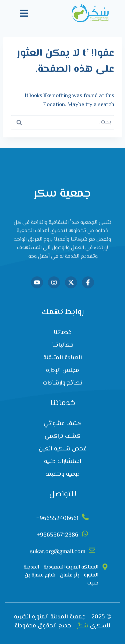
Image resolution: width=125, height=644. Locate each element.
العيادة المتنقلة (63, 358)
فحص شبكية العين (63, 449)
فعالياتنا (63, 345)
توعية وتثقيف (62, 474)
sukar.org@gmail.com (58, 552)
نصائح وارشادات (63, 383)
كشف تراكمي (62, 436)
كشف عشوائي (63, 424)
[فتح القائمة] (24, 13)
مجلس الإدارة (62, 371)
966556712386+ (57, 535)
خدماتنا (63, 333)
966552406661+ (57, 519)
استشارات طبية (63, 462)
